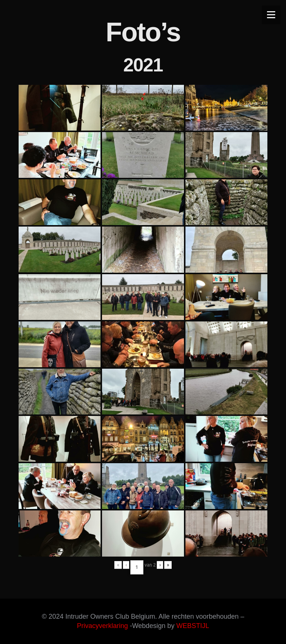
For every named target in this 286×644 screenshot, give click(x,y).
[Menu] (271, 15)
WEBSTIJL (193, 626)
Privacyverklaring (103, 626)
